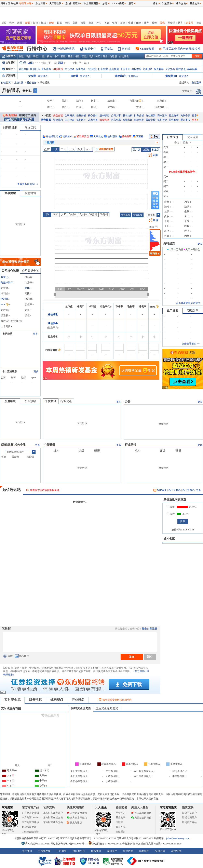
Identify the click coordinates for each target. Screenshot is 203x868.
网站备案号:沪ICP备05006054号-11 (70, 844)
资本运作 (162, 116)
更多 (195, 116)
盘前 (47, 149)
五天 (89, 149)
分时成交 (169, 243)
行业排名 (78, 700)
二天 (64, 149)
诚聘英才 (112, 851)
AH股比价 (58, 69)
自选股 (113, 56)
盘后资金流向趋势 (107, 708)
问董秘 (140, 136)
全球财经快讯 (66, 49)
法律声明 (128, 851)
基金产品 (121, 827)
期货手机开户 (189, 813)
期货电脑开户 (189, 817)
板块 (49, 56)
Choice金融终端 (30, 832)
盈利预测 (114, 69)
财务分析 (139, 116)
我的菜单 (167, 3)
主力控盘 (70, 120)
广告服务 (62, 851)
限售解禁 (159, 69)
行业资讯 (66, 401)
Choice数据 (147, 49)
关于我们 (27, 851)
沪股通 (32, 76)
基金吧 (171, 23)
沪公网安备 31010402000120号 (106, 844)
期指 (36, 23)
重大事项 (185, 120)
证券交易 (181, 3)
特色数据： (47, 120)
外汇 (99, 23)
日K (47, 214)
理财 (131, 23)
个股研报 (92, 69)
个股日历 (50, 143)
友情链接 (176, 851)
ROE (5, 304)
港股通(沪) (121, 76)
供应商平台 (79, 851)
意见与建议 (74, 823)
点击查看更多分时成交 (188, 303)
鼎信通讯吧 (52, 136)
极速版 (155, 150)
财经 (4, 23)
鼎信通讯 (53, 314)
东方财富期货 (168, 807)
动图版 (146, 150)
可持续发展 (44, 851)
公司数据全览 (30, 271)
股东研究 (104, 116)
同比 (27, 288)
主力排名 (69, 69)
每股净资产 (7, 283)
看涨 (171, 507)
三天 (72, 149)
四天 (80, 149)
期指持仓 (181, 69)
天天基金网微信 (141, 818)
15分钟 (82, 214)
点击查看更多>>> (191, 344)
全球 (67, 23)
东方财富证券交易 (53, 822)
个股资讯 (51, 401)
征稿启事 (160, 851)
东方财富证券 (73, 3)
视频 (154, 23)
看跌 (171, 514)
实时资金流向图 (81, 708)
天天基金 (101, 807)
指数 (21, 56)
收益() (4, 277)
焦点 (12, 23)
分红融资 (151, 116)
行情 (51, 23)
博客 (180, 23)
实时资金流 (12, 700)
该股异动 (193, 310)
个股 (42, 56)
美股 (75, 23)
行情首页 (6, 83)
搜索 (199, 23)
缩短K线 (138, 215)
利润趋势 (8, 334)
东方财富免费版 (30, 813)
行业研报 (103, 69)
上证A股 (19, 83)
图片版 (136, 150)
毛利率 (4, 299)
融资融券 (192, 69)
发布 (132, 657)
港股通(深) (171, 76)
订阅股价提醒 (105, 149)
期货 (91, 23)
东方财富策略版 (30, 822)
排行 (56, 56)
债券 (146, 23)
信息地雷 (30, 193)
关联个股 (185, 116)
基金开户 (121, 813)
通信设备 (31, 83)
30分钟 (93, 214)
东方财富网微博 (77, 813)
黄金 (107, 23)
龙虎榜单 (148, 69)
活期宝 (119, 822)
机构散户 (81, 120)
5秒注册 (153, 629)
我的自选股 (10, 127)
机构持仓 (162, 120)
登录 (144, 629)
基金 (123, 23)
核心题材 (93, 116)
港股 (83, 23)
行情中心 (9, 56)
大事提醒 (10, 193)
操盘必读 (58, 116)
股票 (20, 23)
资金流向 (46, 69)
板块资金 (81, 69)
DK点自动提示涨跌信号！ (183, 172)
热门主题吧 (188, 490)
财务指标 (35, 700)
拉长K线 (126, 215)
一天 (55, 149)
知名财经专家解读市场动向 (117, 700)
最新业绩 (151, 120)
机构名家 (169, 539)
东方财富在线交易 (53, 817)
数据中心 (90, 49)
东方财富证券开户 (53, 813)
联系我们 (96, 851)
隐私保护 (144, 851)
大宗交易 (170, 69)
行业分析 (174, 116)
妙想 (105, 3)
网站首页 (5, 3)
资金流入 (43, 76)
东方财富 (7, 807)
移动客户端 (25, 3)
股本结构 (127, 116)
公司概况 (70, 116)
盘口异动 (173, 310)
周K (55, 214)
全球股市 (9, 63)
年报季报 (136, 69)
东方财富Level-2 (31, 817)
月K (64, 214)
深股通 (74, 76)
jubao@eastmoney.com (177, 838)
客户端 (126, 49)
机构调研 (127, 136)
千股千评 (125, 69)
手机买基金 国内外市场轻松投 (181, 49)
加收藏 (15, 3)
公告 (128, 401)
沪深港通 (9, 76)
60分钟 (104, 214)
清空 (150, 657)
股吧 (162, 23)
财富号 (190, 23)
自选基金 (124, 56)
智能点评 (127, 120)
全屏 (155, 155)
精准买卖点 (83, 136)
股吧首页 (160, 490)
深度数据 (104, 120)
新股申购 (24, 69)
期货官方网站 (189, 822)
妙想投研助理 (29, 827)
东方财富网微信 (77, 818)
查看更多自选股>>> (28, 184)
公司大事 (116, 116)
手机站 (109, 49)
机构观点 (57, 700)
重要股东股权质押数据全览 (45, 490)
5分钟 (72, 214)
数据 (59, 23)
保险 (138, 23)
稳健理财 (121, 832)
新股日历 (35, 69)
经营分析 (81, 116)
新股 (28, 23)
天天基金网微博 (141, 813)
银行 (115, 23)
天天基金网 (55, 3)
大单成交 (98, 136)
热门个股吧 (174, 490)
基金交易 (121, 817)
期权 (43, 23)
